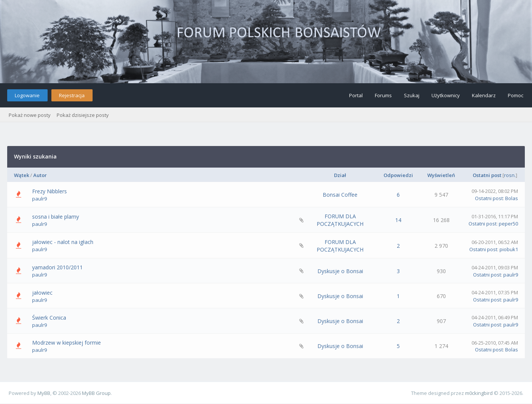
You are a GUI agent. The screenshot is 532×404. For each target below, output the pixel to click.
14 (398, 220)
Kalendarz (484, 95)
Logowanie (27, 95)
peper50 (508, 224)
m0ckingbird (479, 393)
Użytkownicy (446, 95)
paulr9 (39, 199)
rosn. (510, 175)
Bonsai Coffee (340, 195)
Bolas (512, 198)
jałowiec (42, 293)
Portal (356, 95)
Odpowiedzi (398, 175)
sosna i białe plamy (56, 217)
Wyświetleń (441, 175)
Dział (340, 175)
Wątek (22, 175)
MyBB (44, 393)
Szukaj (412, 95)
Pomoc (516, 95)
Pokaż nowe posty (30, 115)
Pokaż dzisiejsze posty (83, 115)
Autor (40, 175)
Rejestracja (72, 95)
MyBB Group (96, 393)
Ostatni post (487, 175)
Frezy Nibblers (49, 191)
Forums (383, 95)
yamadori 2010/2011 (57, 267)
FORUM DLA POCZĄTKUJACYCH (340, 220)
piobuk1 (509, 249)
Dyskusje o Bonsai (340, 271)
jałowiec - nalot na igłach (63, 242)
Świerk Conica (49, 318)
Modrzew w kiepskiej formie (66, 343)
